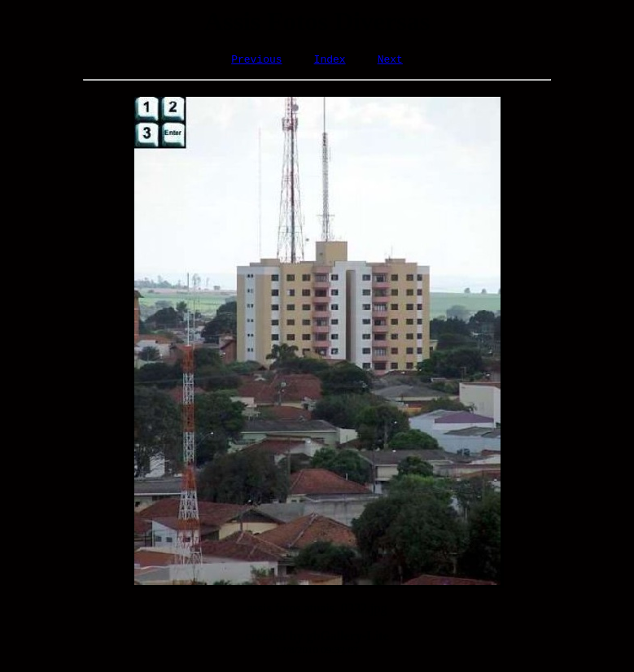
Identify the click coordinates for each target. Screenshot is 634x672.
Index (330, 61)
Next (390, 61)
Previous (256, 61)
